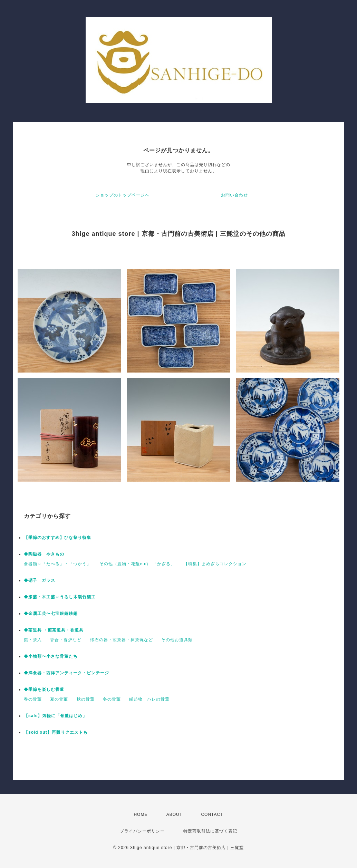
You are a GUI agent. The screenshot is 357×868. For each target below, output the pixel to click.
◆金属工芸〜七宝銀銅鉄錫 (51, 614)
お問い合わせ (234, 195)
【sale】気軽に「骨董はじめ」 (55, 716)
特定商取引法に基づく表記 (210, 831)
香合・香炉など (66, 640)
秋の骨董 (86, 699)
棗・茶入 (33, 640)
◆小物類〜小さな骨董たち (51, 656)
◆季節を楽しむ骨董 (44, 689)
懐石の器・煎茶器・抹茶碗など (122, 640)
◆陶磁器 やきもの (44, 554)
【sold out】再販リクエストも (56, 732)
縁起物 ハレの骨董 (149, 699)
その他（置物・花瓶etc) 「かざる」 (137, 564)
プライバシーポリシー (142, 831)
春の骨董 (33, 699)
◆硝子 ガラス (40, 580)
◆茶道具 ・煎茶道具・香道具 (54, 630)
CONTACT (212, 814)
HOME (141, 814)
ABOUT (174, 814)
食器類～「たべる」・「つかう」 (57, 564)
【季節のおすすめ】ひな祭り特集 (57, 538)
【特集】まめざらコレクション (215, 564)
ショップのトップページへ (123, 195)
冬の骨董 (112, 699)
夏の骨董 (59, 699)
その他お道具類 (177, 640)
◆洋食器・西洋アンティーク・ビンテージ (66, 673)
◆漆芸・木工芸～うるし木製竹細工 (60, 597)
